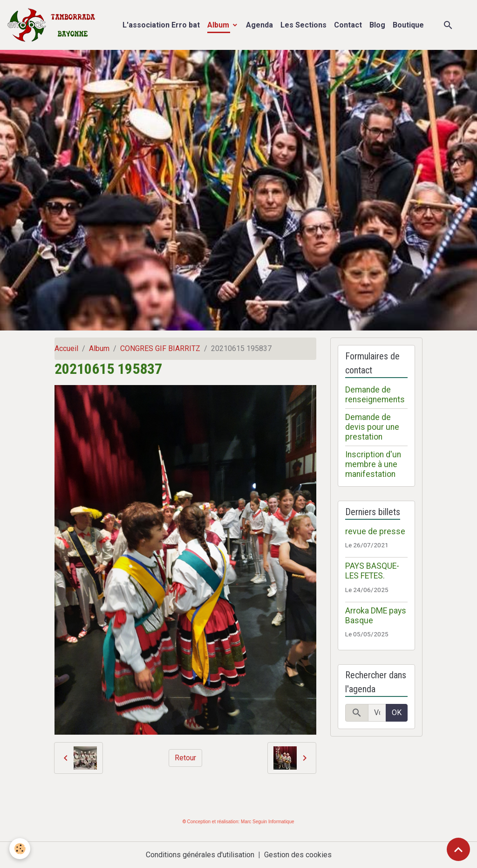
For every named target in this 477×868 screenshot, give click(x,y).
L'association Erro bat (161, 25)
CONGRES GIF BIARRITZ (160, 348)
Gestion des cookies (298, 855)
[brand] (53, 25)
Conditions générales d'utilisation (200, 855)
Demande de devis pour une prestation (372, 427)
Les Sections (303, 25)
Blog (377, 25)
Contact (348, 25)
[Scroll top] (458, 849)
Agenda (259, 25)
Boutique (408, 25)
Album (219, 25)
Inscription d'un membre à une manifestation (373, 464)
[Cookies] (20, 849)
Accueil (66, 348)
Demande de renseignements (375, 395)
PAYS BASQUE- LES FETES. (372, 571)
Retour (185, 758)
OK (397, 713)
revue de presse (375, 531)
